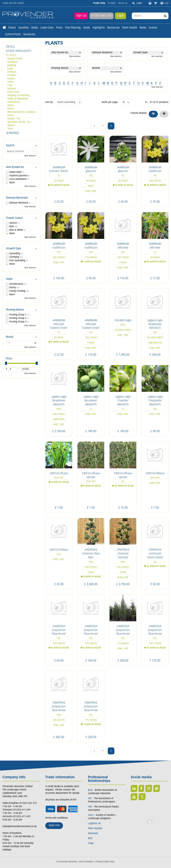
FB (141, 788)
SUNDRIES (13, 133)
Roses (11, 116)
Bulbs (10, 69)
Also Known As (15, 167)
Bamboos (12, 62)
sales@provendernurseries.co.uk (20, 827)
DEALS (10, 47)
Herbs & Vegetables (18, 99)
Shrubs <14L (14, 119)
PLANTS (11, 55)
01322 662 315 (102, 16)
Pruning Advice (15, 310)
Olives (11, 105)
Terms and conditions (57, 818)
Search (10, 146)
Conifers (12, 75)
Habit (9, 279)
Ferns (10, 82)
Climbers (12, 72)
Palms (11, 109)
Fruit (10, 85)
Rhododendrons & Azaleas (21, 112)
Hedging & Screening (18, 95)
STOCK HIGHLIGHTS (19, 51)
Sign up (81, 16)
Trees (10, 129)
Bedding (12, 65)
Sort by (49, 102)
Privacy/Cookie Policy (105, 862)
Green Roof (13, 92)
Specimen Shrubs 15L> (19, 122)
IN (149, 788)
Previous (94, 126)
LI (134, 788)
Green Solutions (86, 862)
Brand (10, 337)
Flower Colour (14, 218)
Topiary (11, 126)
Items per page (110, 102)
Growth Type (14, 249)
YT (134, 797)
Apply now (54, 825)
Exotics (11, 79)
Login (120, 16)
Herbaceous (14, 102)
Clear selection (75, 56)
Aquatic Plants (15, 59)
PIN (157, 788)
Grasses (12, 89)
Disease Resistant (17, 198)
